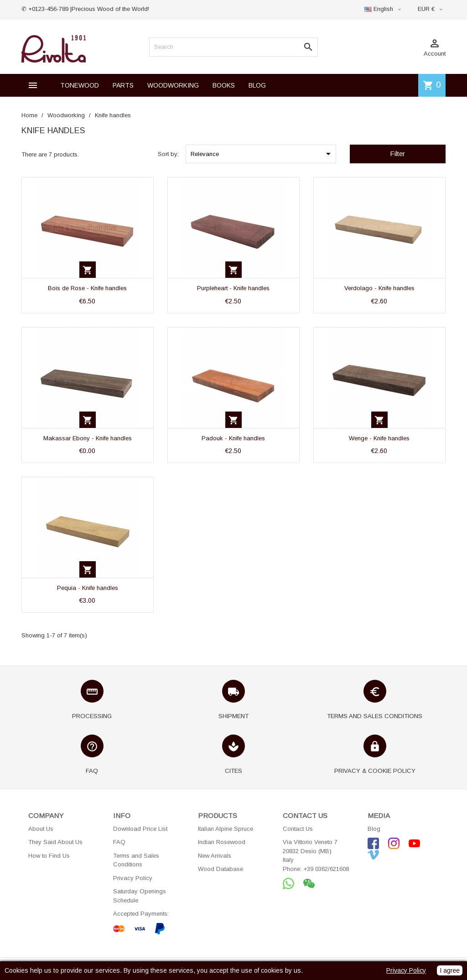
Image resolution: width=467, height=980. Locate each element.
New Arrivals (215, 856)
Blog (374, 829)
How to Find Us (49, 856)
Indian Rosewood (222, 842)
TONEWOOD (80, 85)
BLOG (257, 85)
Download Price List (140, 829)
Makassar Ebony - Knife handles (88, 438)
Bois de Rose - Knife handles (87, 288)
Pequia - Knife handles (88, 588)
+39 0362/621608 (326, 869)
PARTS (123, 85)
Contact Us (298, 829)
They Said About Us (55, 842)
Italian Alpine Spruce (226, 829)
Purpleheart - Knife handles (233, 288)
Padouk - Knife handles (233, 438)
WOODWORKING (173, 85)
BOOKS (224, 85)
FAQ (119, 842)
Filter (397, 154)
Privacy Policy (133, 878)
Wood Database (221, 869)
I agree (450, 970)
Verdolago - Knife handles (379, 288)
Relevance (262, 154)
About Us (41, 829)
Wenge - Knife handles (379, 438)
